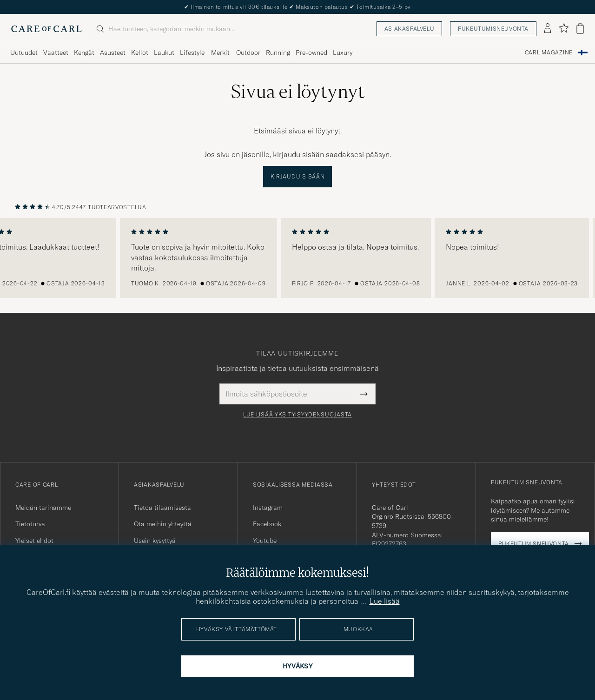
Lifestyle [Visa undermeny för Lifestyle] (192, 53)
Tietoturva (30, 524)
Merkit (220, 53)
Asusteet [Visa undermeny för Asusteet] (113, 53)
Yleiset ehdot (34, 541)
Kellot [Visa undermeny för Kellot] (140, 53)
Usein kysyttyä (155, 541)
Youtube (265, 541)
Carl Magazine (549, 53)
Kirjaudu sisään (298, 176)
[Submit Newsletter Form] (364, 394)
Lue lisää (385, 601)
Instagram (268, 508)
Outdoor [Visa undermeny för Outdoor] (248, 53)
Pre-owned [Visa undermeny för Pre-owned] (311, 53)
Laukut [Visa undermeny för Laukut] (164, 53)
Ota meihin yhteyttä (163, 524)
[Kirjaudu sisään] (548, 29)
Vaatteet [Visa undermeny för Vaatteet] (56, 53)
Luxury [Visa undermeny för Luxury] (343, 53)
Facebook (267, 524)
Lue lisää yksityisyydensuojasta (297, 415)
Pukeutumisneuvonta (493, 29)
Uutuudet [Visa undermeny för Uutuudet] (24, 53)
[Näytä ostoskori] (580, 29)
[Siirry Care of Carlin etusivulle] (46, 29)
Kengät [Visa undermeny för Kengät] (84, 53)
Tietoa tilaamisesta (162, 508)
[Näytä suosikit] (564, 29)
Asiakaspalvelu (409, 29)
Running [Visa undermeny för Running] (278, 53)
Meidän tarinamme (43, 508)
